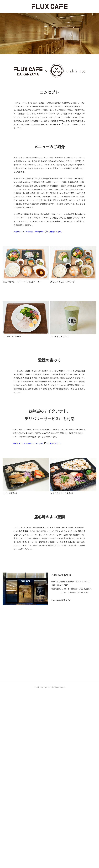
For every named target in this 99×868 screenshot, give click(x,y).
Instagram (39, 232)
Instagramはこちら (59, 600)
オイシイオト (55, 124)
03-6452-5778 (62, 585)
